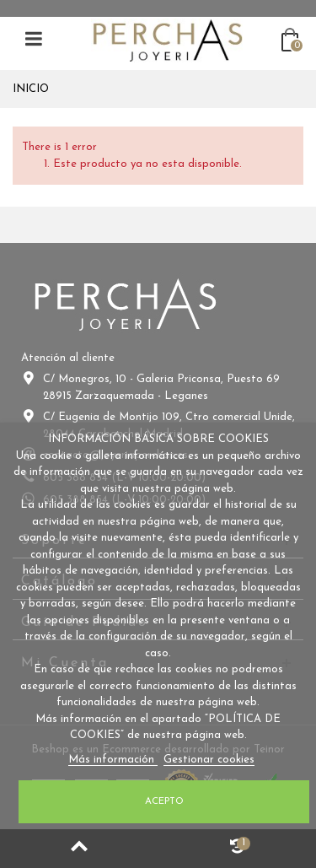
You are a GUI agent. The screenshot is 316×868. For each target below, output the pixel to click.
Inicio (31, 89)
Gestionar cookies (209, 760)
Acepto (164, 801)
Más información (113, 760)
